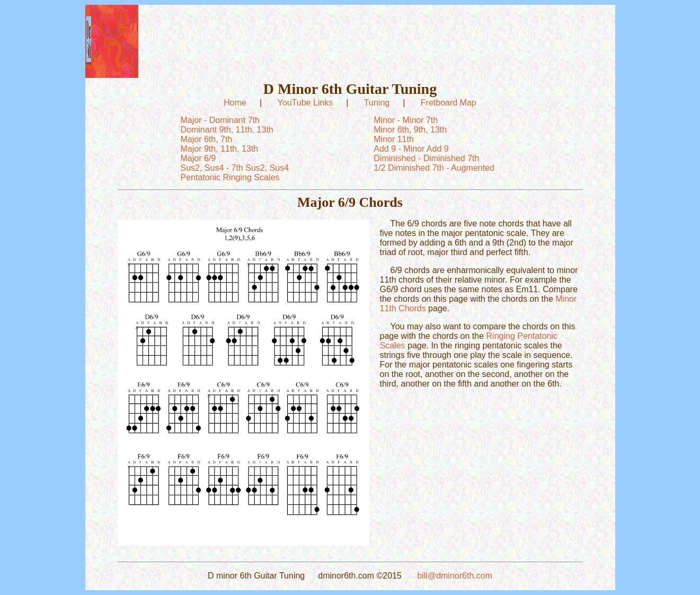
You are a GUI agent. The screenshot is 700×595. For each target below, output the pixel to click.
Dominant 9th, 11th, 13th (227, 130)
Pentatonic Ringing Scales (230, 177)
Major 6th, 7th (207, 139)
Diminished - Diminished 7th (426, 158)
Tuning (377, 103)
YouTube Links (305, 103)
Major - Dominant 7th (220, 120)
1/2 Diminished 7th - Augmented (434, 168)
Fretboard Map (449, 103)
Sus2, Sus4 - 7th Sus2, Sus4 (235, 168)
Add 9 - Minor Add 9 (411, 149)
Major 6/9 (198, 158)
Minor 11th (394, 139)
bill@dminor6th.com (455, 576)
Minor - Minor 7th (406, 120)
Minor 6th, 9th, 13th (410, 130)
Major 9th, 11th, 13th (220, 149)
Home (235, 103)
